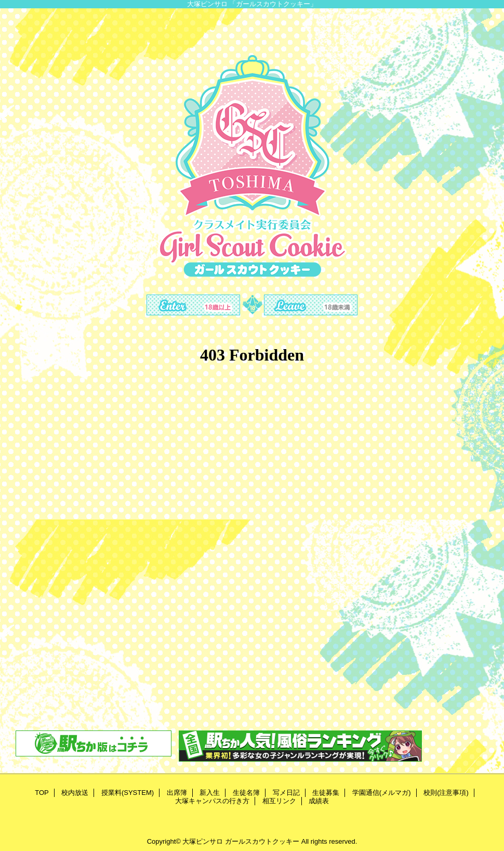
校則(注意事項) (446, 793)
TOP (42, 793)
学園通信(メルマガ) (382, 793)
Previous (16, 286)
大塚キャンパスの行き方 (212, 801)
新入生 (210, 793)
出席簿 (177, 793)
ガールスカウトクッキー (262, 841)
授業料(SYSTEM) (128, 793)
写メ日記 (286, 793)
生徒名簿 (246, 793)
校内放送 (75, 793)
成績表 (319, 801)
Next (488, 286)
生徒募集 (326, 793)
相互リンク (279, 801)
